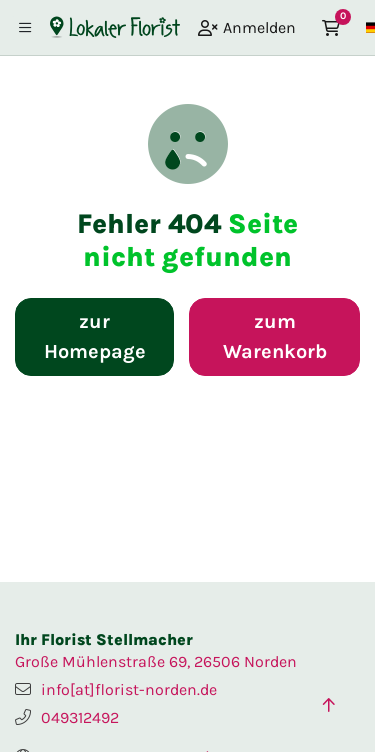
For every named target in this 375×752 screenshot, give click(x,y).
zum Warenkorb (275, 336)
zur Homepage (95, 336)
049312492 (80, 717)
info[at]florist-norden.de (129, 689)
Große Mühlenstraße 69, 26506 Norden (156, 661)
